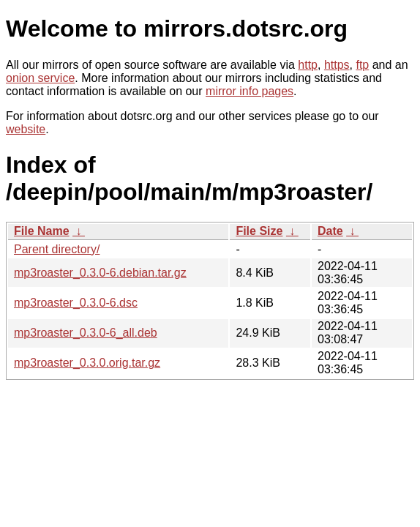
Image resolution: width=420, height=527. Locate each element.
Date (330, 231)
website (26, 129)
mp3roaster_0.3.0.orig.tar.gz (87, 363)
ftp (362, 65)
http (308, 65)
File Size (259, 231)
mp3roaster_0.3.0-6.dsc (76, 303)
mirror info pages (250, 91)
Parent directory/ (57, 249)
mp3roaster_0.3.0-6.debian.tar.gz (100, 273)
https (337, 65)
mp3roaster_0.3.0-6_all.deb (86, 333)
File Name (42, 231)
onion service (40, 78)
